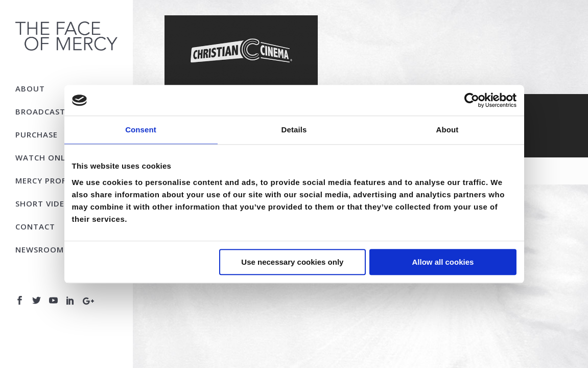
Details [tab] (294, 130)
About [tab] (448, 130)
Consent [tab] (141, 130)
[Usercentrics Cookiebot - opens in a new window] (472, 100)
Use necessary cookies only (292, 262)
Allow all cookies (443, 262)
